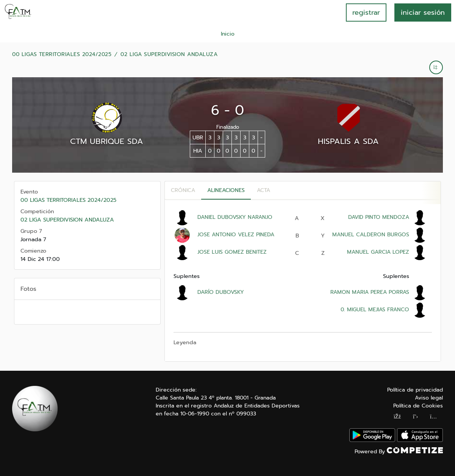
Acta (263, 190)
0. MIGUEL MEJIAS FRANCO (374, 310)
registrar (366, 12)
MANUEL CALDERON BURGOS (371, 235)
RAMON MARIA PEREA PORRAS (370, 292)
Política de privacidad (415, 390)
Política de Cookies (418, 406)
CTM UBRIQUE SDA (107, 141)
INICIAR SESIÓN (423, 12)
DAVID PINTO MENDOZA (379, 217)
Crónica (183, 190)
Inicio (228, 34)
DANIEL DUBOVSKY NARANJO (235, 217)
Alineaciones (226, 190)
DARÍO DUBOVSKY (221, 292)
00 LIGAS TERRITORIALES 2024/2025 (62, 55)
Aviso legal (429, 398)
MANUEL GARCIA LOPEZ (378, 252)
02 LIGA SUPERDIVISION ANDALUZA (169, 55)
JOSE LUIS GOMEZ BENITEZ (232, 252)
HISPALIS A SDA (348, 141)
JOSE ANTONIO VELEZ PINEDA (236, 235)
